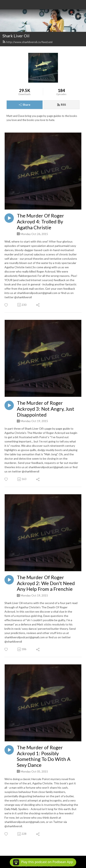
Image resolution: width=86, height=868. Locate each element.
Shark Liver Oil (16, 36)
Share (25, 105)
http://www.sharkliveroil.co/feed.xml (27, 42)
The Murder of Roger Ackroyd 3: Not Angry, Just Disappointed (46, 409)
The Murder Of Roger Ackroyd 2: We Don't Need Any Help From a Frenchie (46, 583)
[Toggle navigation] (81, 15)
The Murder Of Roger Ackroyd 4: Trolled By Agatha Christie (40, 222)
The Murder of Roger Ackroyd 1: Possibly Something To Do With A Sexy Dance (44, 756)
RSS (61, 105)
